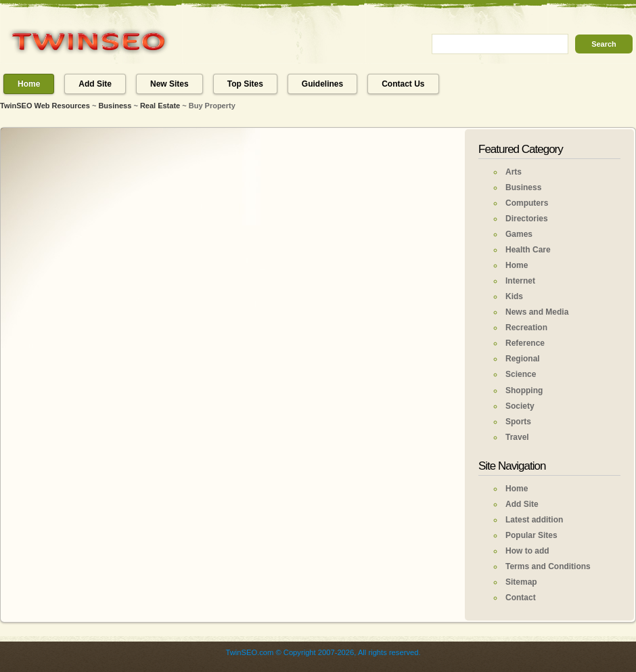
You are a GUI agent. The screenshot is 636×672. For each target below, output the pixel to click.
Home (29, 84)
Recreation (526, 328)
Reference (525, 343)
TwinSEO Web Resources (45, 106)
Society (520, 406)
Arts (514, 172)
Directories (527, 219)
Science (521, 374)
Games (519, 234)
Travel (517, 437)
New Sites (169, 84)
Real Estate (160, 106)
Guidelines (322, 84)
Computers (527, 203)
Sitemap (521, 582)
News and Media (537, 312)
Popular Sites (531, 535)
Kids (514, 296)
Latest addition (534, 520)
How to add (527, 551)
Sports (518, 422)
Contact (521, 598)
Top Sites (245, 84)
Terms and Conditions (548, 566)
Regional (523, 359)
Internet (520, 281)
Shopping (524, 390)
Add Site (95, 84)
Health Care (528, 250)
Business (115, 106)
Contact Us (403, 84)
